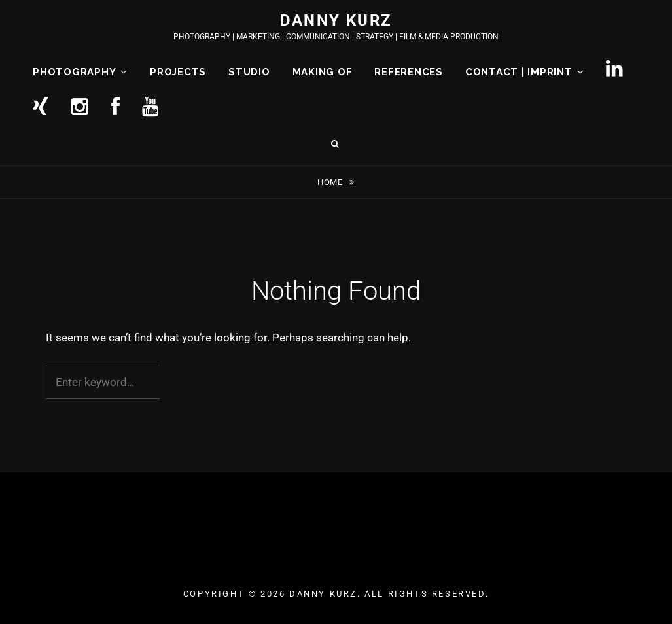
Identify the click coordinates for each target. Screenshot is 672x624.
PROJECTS (178, 72)
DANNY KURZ (336, 20)
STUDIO (249, 72)
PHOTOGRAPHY (74, 72)
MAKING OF (323, 72)
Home (331, 182)
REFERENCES (409, 72)
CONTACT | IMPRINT (519, 72)
